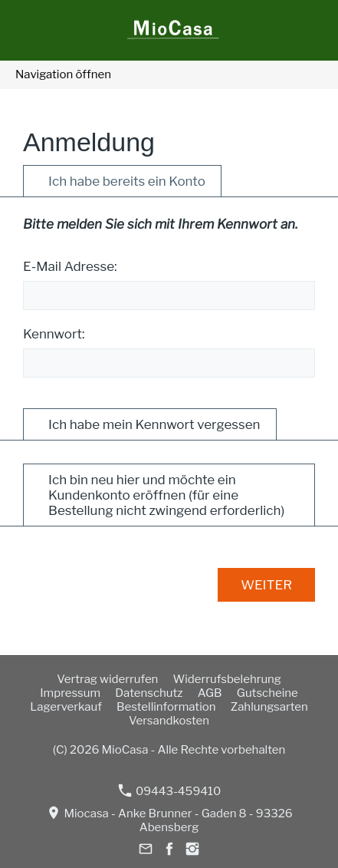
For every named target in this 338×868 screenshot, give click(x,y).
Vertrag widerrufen (107, 679)
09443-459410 (169, 791)
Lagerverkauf (66, 707)
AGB (210, 693)
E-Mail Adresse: (70, 266)
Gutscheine (267, 693)
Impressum (70, 693)
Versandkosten (169, 721)
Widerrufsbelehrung (227, 679)
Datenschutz (149, 693)
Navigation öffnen (63, 74)
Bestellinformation (166, 707)
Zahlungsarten (269, 707)
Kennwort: (54, 334)
